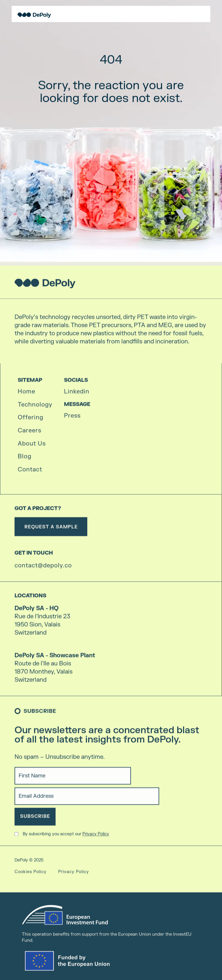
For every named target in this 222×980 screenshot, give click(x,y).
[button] (205, 14)
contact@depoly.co (43, 568)
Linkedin (77, 394)
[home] (33, 15)
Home (26, 394)
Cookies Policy (31, 875)
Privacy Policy (96, 837)
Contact (30, 472)
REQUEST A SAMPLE (51, 530)
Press (72, 419)
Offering (31, 420)
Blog (25, 459)
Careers (30, 433)
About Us (32, 446)
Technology (35, 408)
